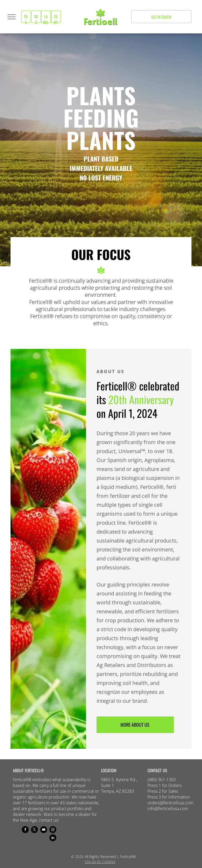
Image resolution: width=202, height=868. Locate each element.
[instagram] (53, 830)
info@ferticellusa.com (168, 809)
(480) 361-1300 (162, 780)
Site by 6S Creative (100, 862)
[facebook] (25, 830)
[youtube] (44, 830)
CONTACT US (157, 770)
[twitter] (34, 830)
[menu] (12, 17)
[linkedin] (53, 838)
